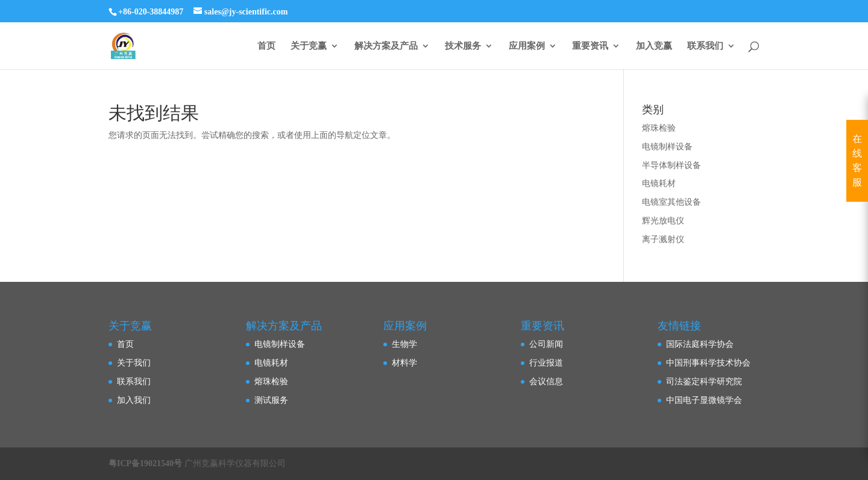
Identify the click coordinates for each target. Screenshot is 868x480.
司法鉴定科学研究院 (704, 382)
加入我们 (134, 400)
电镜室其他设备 (671, 202)
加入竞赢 (654, 46)
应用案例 (527, 46)
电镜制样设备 (667, 147)
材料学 (404, 363)
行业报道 (546, 363)
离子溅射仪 (663, 239)
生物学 (404, 344)
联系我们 (705, 46)
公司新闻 (546, 344)
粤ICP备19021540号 (145, 463)
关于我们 (134, 363)
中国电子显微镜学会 (704, 400)
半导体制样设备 (671, 165)
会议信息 (546, 382)
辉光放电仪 (663, 221)
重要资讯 (590, 46)
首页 (266, 46)
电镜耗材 (659, 183)
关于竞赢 (309, 46)
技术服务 (463, 46)
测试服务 (271, 400)
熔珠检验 (659, 128)
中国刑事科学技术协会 (708, 363)
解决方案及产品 (386, 46)
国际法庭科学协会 (700, 344)
